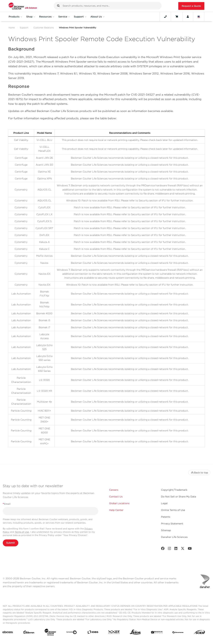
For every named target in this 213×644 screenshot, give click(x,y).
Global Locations (119, 503)
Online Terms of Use (173, 510)
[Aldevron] (29, 633)
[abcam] (8, 633)
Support (24, 28)
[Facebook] (163, 549)
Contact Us (116, 497)
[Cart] (177, 17)
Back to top (199, 473)
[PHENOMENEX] (178, 633)
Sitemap (166, 530)
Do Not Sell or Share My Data (179, 497)
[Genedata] (71, 633)
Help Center (116, 510)
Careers (114, 490)
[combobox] (108, 6)
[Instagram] (170, 549)
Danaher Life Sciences (174, 537)
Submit (11, 543)
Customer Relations (44, 28)
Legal (164, 503)
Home (12, 28)
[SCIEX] (199, 633)
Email (7, 504)
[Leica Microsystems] (135, 633)
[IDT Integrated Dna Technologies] (114, 633)
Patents (166, 517)
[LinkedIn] (176, 549)
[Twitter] (183, 549)
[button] (58, 6)
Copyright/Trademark (174, 490)
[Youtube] (190, 549)
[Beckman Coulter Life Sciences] (50, 633)
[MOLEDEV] (157, 633)
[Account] (188, 17)
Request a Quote (191, 6)
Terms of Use (22, 532)
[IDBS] (93, 633)
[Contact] (165, 17)
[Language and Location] (199, 17)
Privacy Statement (172, 524)
